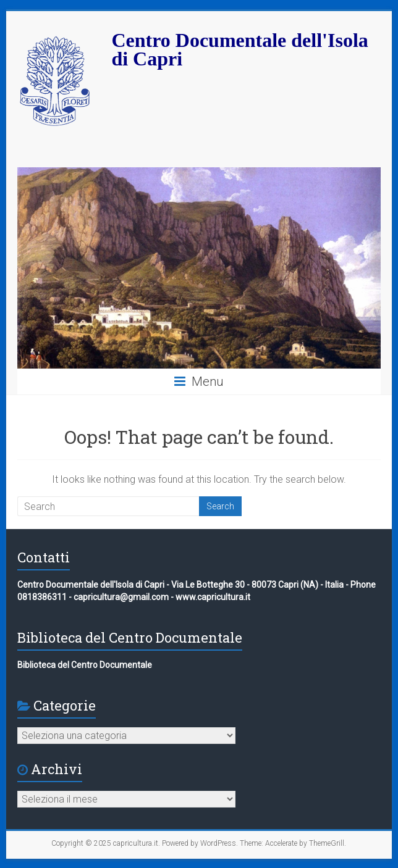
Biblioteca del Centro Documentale (85, 665)
